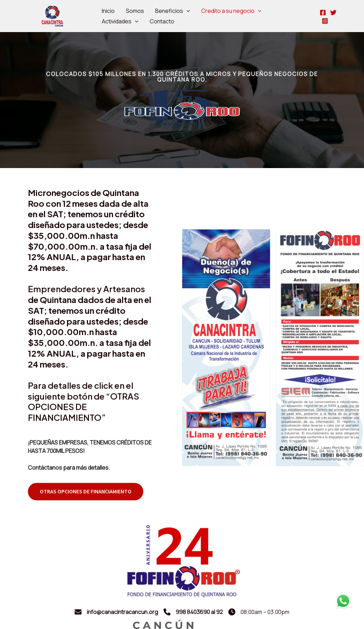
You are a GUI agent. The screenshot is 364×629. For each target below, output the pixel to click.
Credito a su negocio (231, 11)
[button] (86, 492)
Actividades (120, 21)
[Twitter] (333, 13)
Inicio (108, 11)
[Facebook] (323, 13)
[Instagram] (325, 21)
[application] (187, 11)
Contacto (162, 21)
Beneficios (173, 11)
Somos (135, 11)
